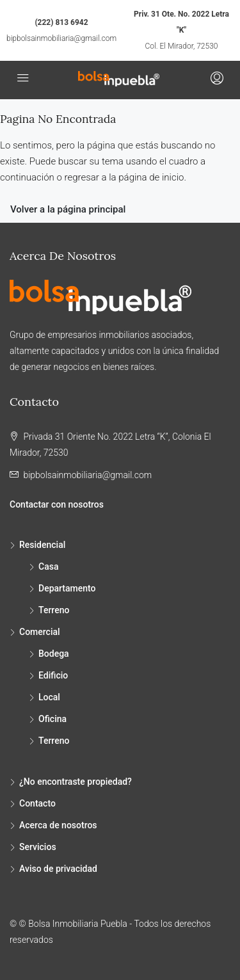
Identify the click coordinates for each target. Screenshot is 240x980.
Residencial (42, 545)
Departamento (67, 588)
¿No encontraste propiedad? (76, 782)
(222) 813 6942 (61, 22)
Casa (48, 566)
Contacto (37, 803)
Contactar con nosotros (57, 504)
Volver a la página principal (68, 209)
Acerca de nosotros (58, 825)
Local (49, 697)
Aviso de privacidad (58, 869)
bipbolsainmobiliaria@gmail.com (61, 38)
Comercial (40, 632)
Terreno (54, 610)
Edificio (53, 675)
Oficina (52, 719)
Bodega (54, 654)
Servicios (38, 847)
